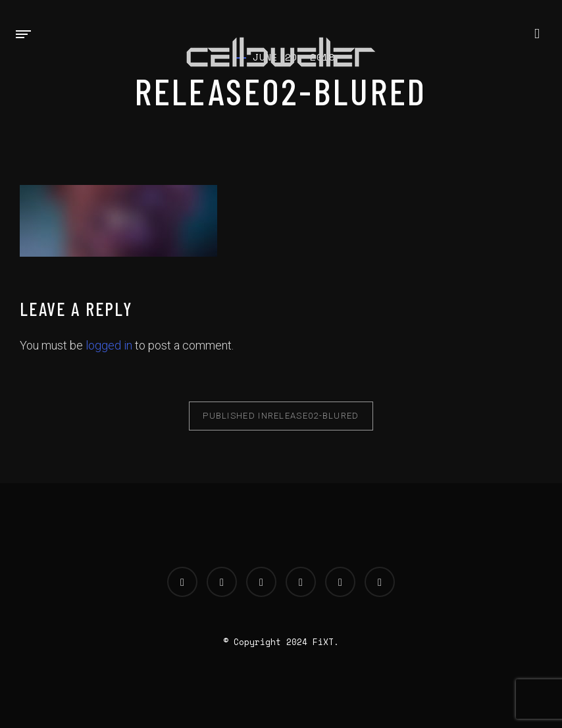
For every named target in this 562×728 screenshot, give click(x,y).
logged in (109, 345)
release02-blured (281, 416)
